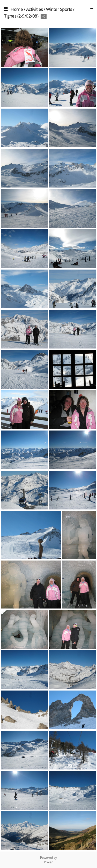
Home (17, 9)
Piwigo (49, 862)
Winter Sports (59, 9)
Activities (35, 9)
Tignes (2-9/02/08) (21, 16)
